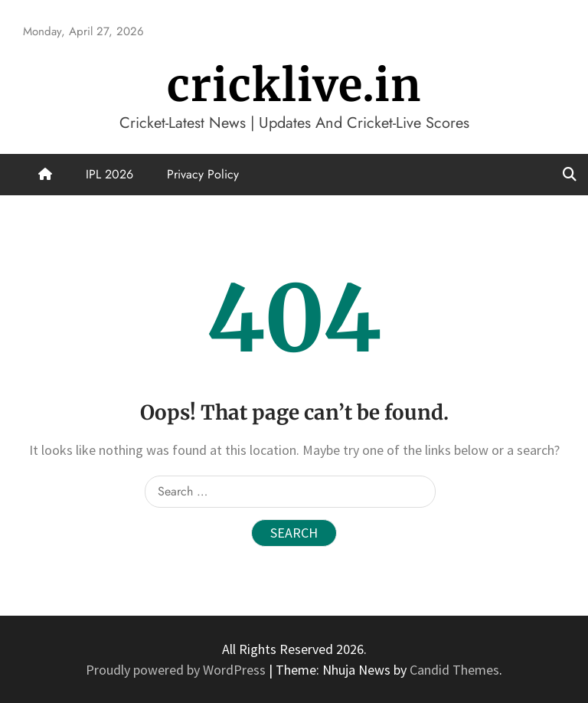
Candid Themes (454, 670)
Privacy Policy (203, 174)
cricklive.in (294, 85)
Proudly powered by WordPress (177, 670)
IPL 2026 (109, 174)
